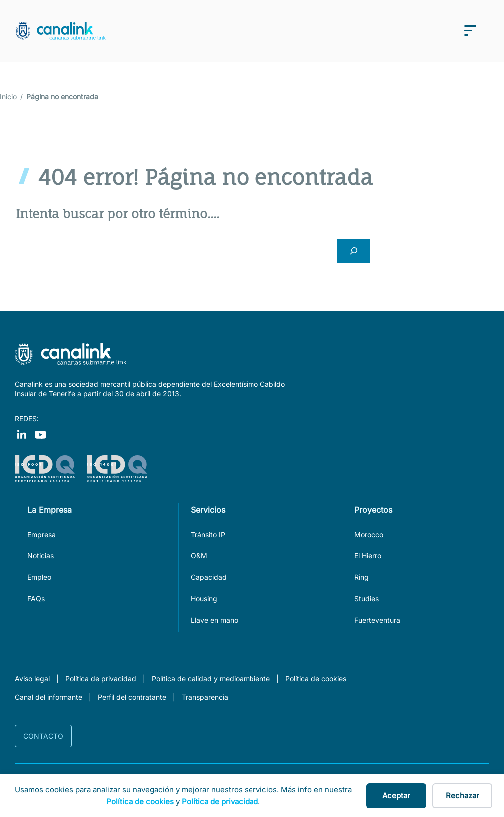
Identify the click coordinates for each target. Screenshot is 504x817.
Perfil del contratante (132, 697)
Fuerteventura (377, 620)
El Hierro (368, 556)
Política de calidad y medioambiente (211, 679)
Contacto (43, 736)
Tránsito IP (208, 534)
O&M (199, 556)
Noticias (41, 556)
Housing (204, 599)
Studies (367, 599)
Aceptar (396, 795)
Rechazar (462, 795)
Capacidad (209, 577)
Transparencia (205, 697)
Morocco (369, 534)
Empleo (39, 577)
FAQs (36, 599)
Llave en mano (214, 620)
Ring (362, 577)
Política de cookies (316, 679)
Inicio (8, 97)
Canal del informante (49, 697)
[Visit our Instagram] (40, 434)
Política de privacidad (101, 679)
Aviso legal (32, 679)
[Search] (354, 251)
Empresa (42, 534)
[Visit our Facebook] (22, 434)
